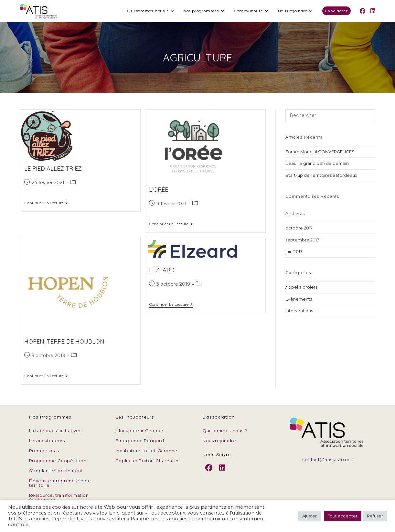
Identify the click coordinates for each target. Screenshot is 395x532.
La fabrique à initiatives (55, 431)
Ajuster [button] (310, 516)
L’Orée (159, 190)
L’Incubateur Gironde (140, 431)
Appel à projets (301, 287)
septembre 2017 (302, 240)
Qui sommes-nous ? (225, 431)
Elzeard (162, 270)
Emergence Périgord (140, 441)
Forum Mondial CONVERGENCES (320, 152)
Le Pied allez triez (53, 169)
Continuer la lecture (46, 203)
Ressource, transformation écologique (59, 497)
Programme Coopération (58, 461)
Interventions (299, 311)
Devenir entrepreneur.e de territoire (60, 483)
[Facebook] (209, 473)
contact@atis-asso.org (327, 460)
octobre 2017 (299, 228)
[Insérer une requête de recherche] (330, 116)
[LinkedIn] (222, 473)
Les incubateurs (47, 441)
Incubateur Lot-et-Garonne (147, 451)
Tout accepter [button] (343, 516)
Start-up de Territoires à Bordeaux (321, 175)
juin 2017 (294, 251)
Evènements (299, 299)
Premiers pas (44, 451)
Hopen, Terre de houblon (64, 341)
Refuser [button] (375, 516)
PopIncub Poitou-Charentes (148, 461)
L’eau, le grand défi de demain (317, 163)
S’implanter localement (56, 471)
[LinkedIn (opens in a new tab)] (373, 11)
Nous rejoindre (219, 441)
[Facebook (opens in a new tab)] (363, 11)
